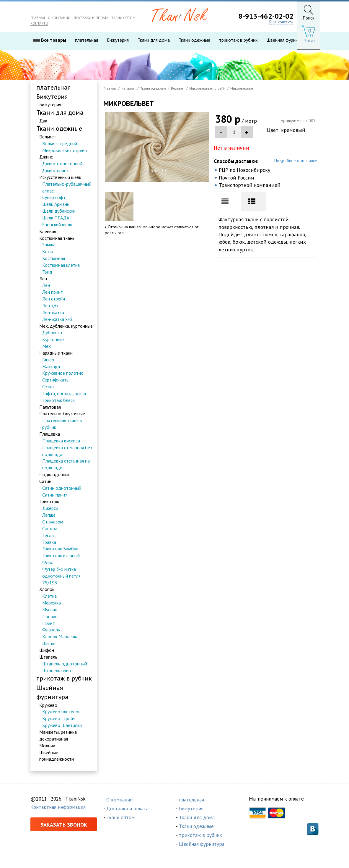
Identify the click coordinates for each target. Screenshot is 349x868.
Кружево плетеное (61, 712)
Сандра (50, 528)
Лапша (49, 515)
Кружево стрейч (59, 719)
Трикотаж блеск (58, 400)
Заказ (310, 41)
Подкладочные (55, 474)
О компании (119, 800)
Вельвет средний (60, 143)
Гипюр (48, 360)
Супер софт (54, 198)
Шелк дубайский (59, 211)
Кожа (48, 252)
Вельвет (48, 137)
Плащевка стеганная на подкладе (66, 464)
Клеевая (48, 231)
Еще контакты (281, 22)
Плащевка (50, 434)
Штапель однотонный (65, 664)
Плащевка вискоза (61, 441)
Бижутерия (118, 40)
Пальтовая (50, 407)
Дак (43, 121)
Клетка (49, 596)
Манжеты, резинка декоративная (58, 735)
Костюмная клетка (61, 265)
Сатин (45, 481)
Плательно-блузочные (62, 414)
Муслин (50, 610)
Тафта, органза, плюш (64, 393)
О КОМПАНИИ (59, 18)
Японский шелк (57, 224)
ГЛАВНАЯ (38, 18)
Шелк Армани (56, 204)
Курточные (53, 340)
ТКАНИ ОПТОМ (123, 18)
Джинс (46, 157)
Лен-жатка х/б (57, 319)
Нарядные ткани (56, 353)
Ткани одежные (194, 40)
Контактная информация (58, 807)
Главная (110, 88)
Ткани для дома (154, 40)
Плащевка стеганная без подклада (67, 451)
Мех (47, 346)
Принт (49, 623)
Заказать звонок (64, 825)
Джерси (50, 508)
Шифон (47, 650)
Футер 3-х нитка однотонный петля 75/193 (61, 576)
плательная (87, 40)
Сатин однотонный (62, 488)
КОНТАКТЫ (39, 24)
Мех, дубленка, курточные (66, 326)
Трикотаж (49, 502)
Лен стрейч (54, 299)
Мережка (52, 603)
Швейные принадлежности (57, 756)
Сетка (48, 387)
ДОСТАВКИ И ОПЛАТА (91, 18)
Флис (48, 562)
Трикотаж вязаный (61, 556)
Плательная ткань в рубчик (62, 424)
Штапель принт (58, 670)
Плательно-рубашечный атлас (67, 187)
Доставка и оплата (127, 809)
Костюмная (54, 258)
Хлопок (47, 589)
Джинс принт (56, 170)
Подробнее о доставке (296, 161)
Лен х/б (50, 306)
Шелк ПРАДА (56, 218)
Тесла (48, 535)
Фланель (51, 630)
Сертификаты (56, 380)
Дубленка (52, 333)
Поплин (50, 616)
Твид (47, 272)
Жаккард (51, 366)
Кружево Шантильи (62, 725)
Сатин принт (55, 495)
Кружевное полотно (63, 373)
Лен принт (53, 292)
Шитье (49, 644)
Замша (49, 245)
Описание (226, 202)
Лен (43, 279)
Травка (49, 542)
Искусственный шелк (60, 177)
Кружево (48, 705)
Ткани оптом (120, 818)
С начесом (53, 522)
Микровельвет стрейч (65, 150)
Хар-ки (253, 202)
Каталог (128, 88)
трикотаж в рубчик (238, 40)
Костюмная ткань (57, 238)
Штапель (48, 657)
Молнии (47, 746)
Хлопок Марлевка (60, 637)
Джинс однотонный (62, 164)
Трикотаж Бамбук (60, 549)
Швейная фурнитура (287, 40)
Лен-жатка (53, 312)
